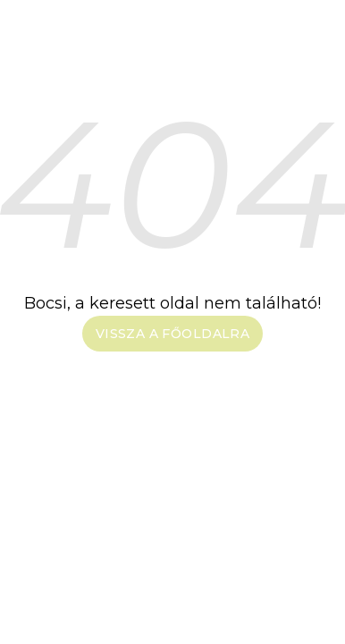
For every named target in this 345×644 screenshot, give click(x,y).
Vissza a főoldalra (173, 334)
